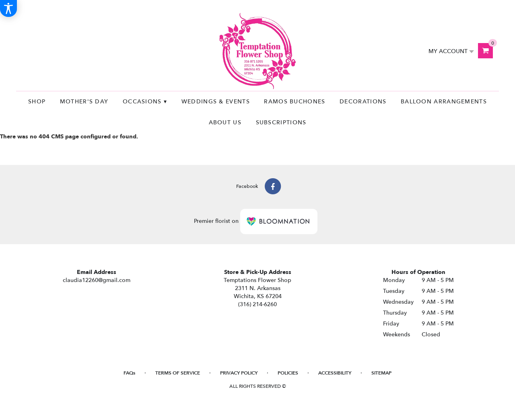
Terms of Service (178, 373)
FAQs (129, 373)
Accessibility (335, 373)
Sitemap (381, 373)
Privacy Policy (239, 373)
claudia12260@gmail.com (97, 280)
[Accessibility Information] (8, 8)
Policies (288, 373)
